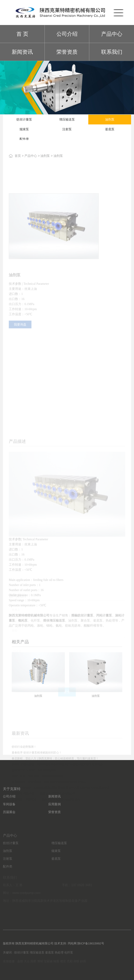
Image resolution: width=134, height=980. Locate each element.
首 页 (22, 34)
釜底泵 (110, 131)
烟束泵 (24, 131)
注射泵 (67, 131)
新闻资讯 (22, 52)
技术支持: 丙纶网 (65, 946)
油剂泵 (110, 122)
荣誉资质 (67, 52)
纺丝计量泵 (24, 122)
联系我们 (112, 52)
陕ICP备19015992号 (91, 946)
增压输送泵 (67, 122)
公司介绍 (67, 34)
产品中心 (112, 34)
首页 (18, 160)
